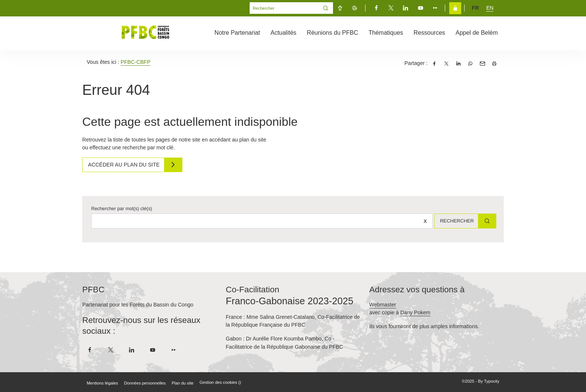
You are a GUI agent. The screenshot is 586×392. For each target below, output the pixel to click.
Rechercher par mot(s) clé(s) (122, 209)
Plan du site (182, 383)
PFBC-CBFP (136, 62)
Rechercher (454, 221)
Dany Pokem (415, 312)
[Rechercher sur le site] (259, 221)
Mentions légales (102, 383)
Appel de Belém (477, 33)
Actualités (283, 33)
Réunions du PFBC (332, 33)
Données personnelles (145, 383)
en (490, 8)
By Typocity (489, 381)
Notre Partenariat (237, 33)
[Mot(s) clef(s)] (284, 8)
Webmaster (383, 305)
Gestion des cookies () (220, 382)
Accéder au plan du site (126, 165)
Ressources (429, 33)
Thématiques (386, 33)
